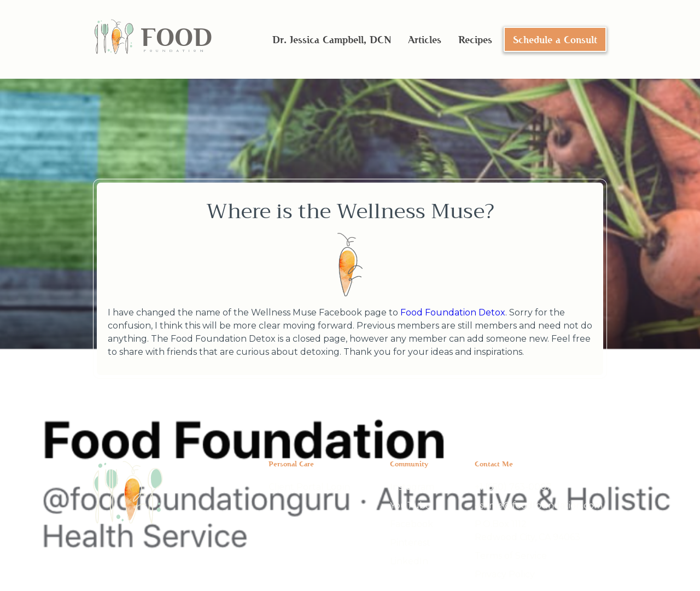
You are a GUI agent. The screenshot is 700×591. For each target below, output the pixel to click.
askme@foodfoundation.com (539, 505)
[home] (153, 40)
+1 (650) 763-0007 (513, 487)
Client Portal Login (309, 487)
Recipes (475, 39)
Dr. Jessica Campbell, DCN (332, 39)
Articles (425, 39)
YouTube (410, 505)
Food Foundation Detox (453, 312)
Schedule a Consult (555, 39)
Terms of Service (511, 556)
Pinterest (410, 543)
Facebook (412, 524)
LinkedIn (409, 561)
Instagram (412, 487)
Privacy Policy (505, 574)
